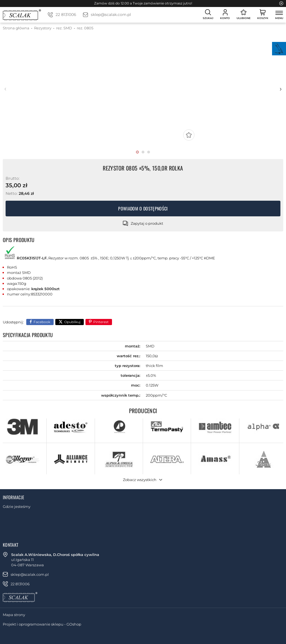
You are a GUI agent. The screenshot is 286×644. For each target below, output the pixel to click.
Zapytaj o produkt (147, 223)
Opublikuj (72, 322)
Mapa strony (14, 615)
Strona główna (16, 28)
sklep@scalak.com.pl (111, 15)
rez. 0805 (85, 28)
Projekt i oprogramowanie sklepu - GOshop (42, 624)
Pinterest (101, 322)
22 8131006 (66, 15)
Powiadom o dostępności (143, 209)
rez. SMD (64, 28)
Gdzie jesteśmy (17, 506)
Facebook (42, 322)
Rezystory (43, 28)
